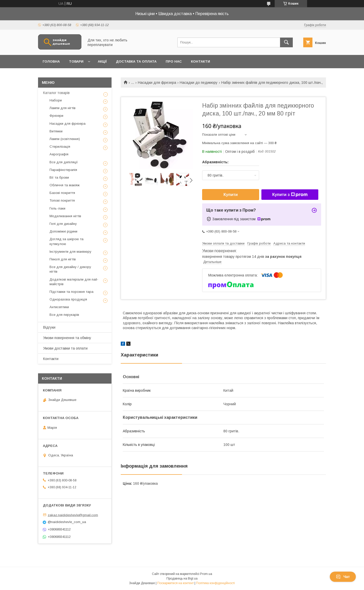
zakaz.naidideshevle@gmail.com (73, 515)
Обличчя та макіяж (65, 185)
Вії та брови (59, 177)
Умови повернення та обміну (67, 338)
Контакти (201, 61)
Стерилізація (60, 147)
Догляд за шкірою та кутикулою (66, 241)
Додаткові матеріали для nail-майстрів (74, 282)
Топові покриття (62, 200)
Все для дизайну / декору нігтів (70, 269)
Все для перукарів (64, 315)
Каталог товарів (56, 93)
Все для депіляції (64, 162)
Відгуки (49, 327)
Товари (76, 61)
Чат (343, 577)
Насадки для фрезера (157, 83)
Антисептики (59, 307)
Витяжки (56, 131)
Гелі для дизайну (63, 224)
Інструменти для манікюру (70, 252)
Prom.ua (206, 574)
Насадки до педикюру (199, 83)
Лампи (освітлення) (65, 139)
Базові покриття (62, 193)
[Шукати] (286, 42)
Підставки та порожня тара (71, 292)
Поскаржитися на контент (175, 583)
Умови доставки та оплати (65, 348)
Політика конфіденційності (215, 583)
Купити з (290, 195)
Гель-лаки (57, 208)
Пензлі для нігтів (63, 259)
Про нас (174, 61)
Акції (102, 61)
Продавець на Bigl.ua (182, 579)
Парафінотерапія (63, 170)
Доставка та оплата (136, 61)
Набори (56, 100)
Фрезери (56, 116)
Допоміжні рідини (63, 231)
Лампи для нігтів (63, 108)
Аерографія (59, 154)
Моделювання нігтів (65, 216)
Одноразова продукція (68, 299)
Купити (231, 195)
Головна (51, 61)
